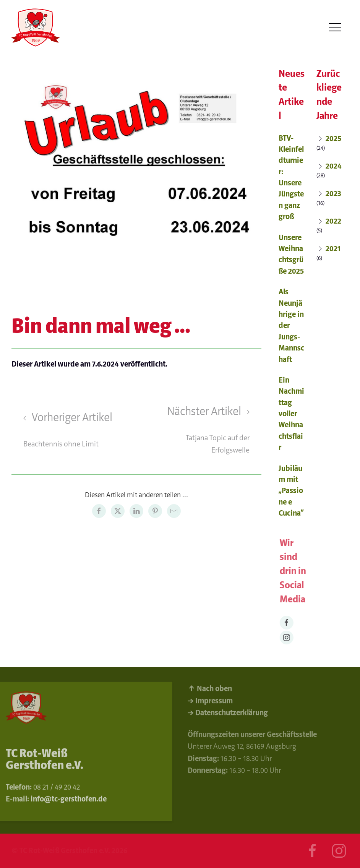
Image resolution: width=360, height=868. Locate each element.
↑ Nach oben (210, 690)
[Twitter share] (118, 511)
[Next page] (200, 429)
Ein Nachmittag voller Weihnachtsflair (291, 414)
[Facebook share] (99, 511)
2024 (334, 166)
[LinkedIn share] (136, 511)
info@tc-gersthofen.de (69, 801)
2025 (334, 139)
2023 (334, 194)
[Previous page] (73, 429)
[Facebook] (288, 623)
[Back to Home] (36, 28)
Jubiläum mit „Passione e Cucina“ (291, 491)
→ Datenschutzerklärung (228, 715)
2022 (334, 221)
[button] (335, 27)
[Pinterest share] (155, 511)
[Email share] (174, 511)
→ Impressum (210, 702)
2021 (333, 249)
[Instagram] (288, 638)
